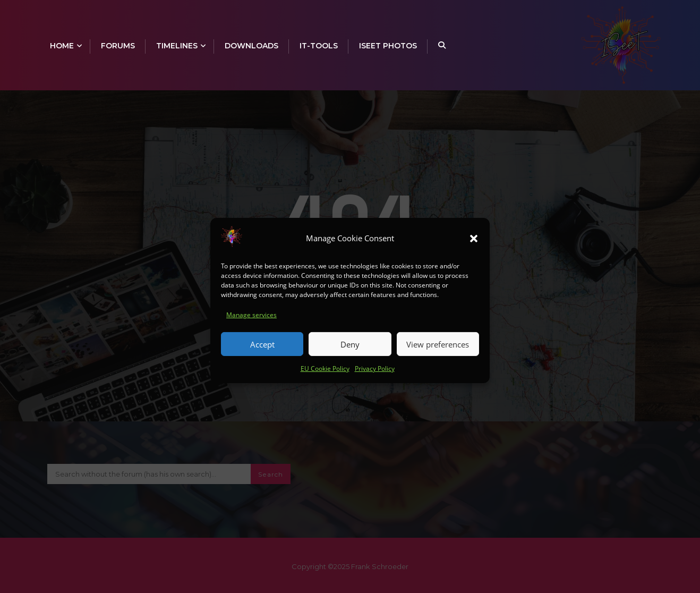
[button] (474, 244)
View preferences (438, 350)
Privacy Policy (375, 374)
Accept (262, 350)
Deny (350, 350)
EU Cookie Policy (325, 374)
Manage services (251, 321)
